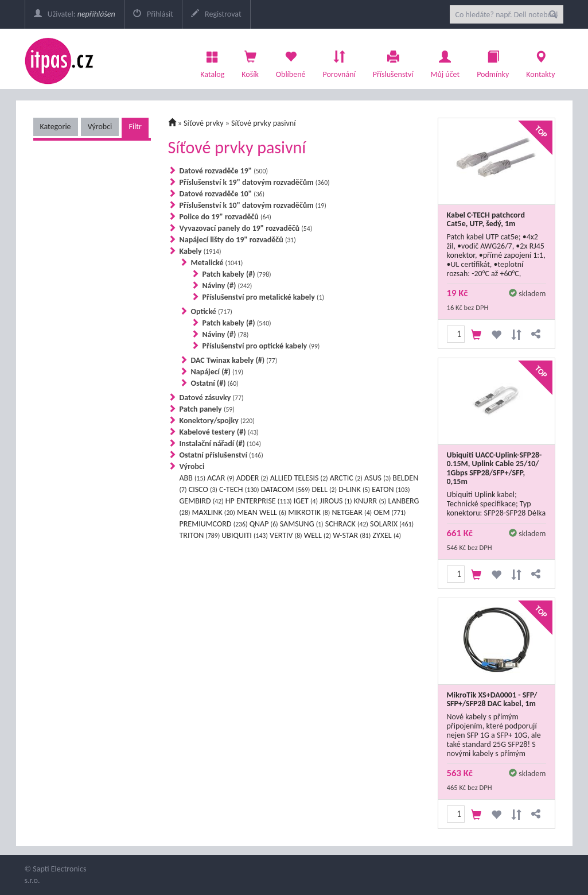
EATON (391, 489)
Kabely (200, 251)
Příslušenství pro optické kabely (261, 346)
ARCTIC (346, 478)
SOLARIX (392, 524)
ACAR (221, 478)
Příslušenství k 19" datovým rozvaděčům (255, 182)
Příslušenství (393, 61)
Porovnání (339, 61)
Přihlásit (153, 14)
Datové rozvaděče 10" (222, 194)
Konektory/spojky (217, 421)
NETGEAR (352, 512)
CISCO (203, 489)
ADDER (252, 478)
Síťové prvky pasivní (263, 123)
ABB (192, 478)
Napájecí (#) (217, 372)
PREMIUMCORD (214, 524)
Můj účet (445, 61)
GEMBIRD (202, 501)
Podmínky (493, 61)
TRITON (200, 535)
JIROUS (336, 501)
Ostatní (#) (215, 383)
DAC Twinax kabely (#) (234, 360)
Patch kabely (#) (237, 274)
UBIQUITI (244, 535)
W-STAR (352, 535)
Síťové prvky (204, 123)
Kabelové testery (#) (219, 432)
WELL (318, 535)
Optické (212, 311)
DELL (324, 489)
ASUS (377, 478)
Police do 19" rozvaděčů (225, 217)
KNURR (370, 501)
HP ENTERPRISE (259, 501)
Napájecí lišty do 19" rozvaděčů (238, 240)
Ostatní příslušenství (221, 455)
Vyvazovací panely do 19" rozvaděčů (246, 228)
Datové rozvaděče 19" (224, 171)
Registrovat (216, 14)
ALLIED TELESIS (299, 478)
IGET (306, 501)
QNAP (264, 524)
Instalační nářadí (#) (220, 443)
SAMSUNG (302, 524)
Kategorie (56, 127)
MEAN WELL (262, 512)
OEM (390, 512)
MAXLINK (214, 512)
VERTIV (286, 535)
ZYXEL (387, 535)
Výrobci (100, 127)
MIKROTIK (309, 512)
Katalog (212, 61)
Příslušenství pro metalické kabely (264, 297)
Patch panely (207, 409)
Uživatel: (75, 14)
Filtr (135, 127)
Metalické (217, 263)
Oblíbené (291, 61)
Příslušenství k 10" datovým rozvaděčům (253, 205)
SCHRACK (347, 524)
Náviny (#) (227, 286)
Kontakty (540, 61)
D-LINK (354, 489)
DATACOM (286, 489)
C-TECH (239, 489)
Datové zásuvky (212, 398)
